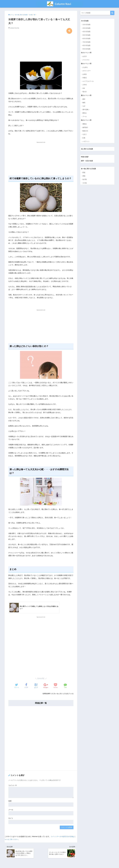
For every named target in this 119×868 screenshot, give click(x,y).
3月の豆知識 (86, 28)
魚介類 (85, 181)
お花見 (85, 75)
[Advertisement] (41, 47)
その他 (71, 694)
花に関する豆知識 (87, 150)
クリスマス (86, 60)
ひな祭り (85, 68)
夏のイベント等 (87, 96)
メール (11, 810)
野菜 (84, 174)
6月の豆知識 (86, 39)
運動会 (85, 125)
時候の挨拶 (85, 158)
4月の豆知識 (86, 32)
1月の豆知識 (86, 25)
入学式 (85, 85)
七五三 (85, 135)
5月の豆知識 (86, 35)
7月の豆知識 (86, 42)
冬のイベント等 (87, 53)
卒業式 (85, 78)
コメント (13, 785)
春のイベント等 (87, 64)
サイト (11, 819)
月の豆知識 (85, 21)
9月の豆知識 (86, 49)
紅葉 (84, 139)
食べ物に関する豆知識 (60, 694)
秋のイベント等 (87, 121)
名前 (10, 801)
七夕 (84, 107)
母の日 (85, 92)
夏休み (85, 114)
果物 (84, 177)
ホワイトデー (87, 71)
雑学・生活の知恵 (87, 162)
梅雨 (84, 103)
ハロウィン (86, 142)
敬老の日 (85, 132)
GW (84, 89)
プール (85, 117)
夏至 (84, 100)
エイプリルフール (88, 82)
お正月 (85, 57)
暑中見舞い (86, 110)
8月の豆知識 (86, 46)
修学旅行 (85, 128)
